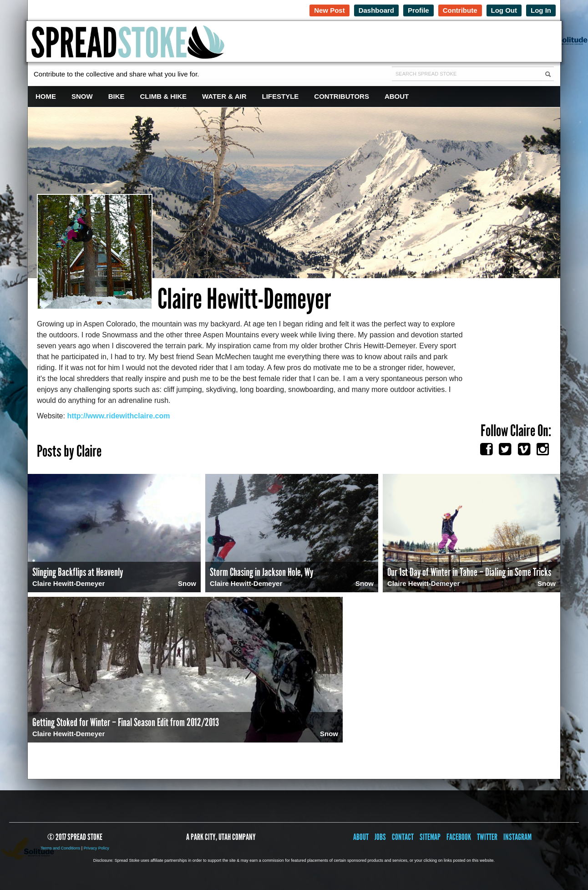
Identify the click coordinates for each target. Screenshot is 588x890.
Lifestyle (281, 96)
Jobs (380, 837)
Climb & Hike (164, 96)
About (397, 96)
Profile (418, 10)
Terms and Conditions (60, 848)
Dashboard (376, 10)
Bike (117, 96)
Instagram (517, 837)
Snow (82, 96)
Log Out (504, 10)
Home (46, 96)
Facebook (459, 837)
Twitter (487, 837)
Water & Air (224, 96)
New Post (329, 10)
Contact (403, 837)
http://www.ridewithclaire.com (118, 416)
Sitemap (430, 837)
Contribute (460, 10)
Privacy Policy (96, 848)
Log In (541, 10)
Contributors (342, 96)
